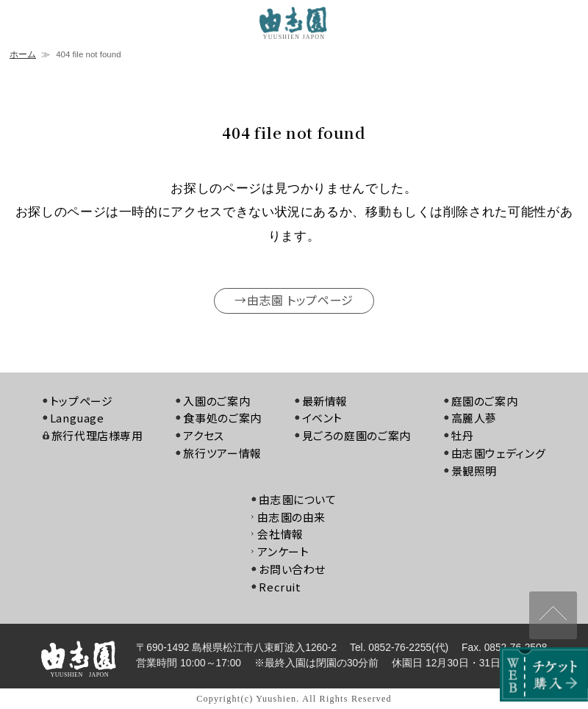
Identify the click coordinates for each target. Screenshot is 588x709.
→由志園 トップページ (294, 300)
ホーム (23, 54)
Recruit (280, 587)
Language (77, 418)
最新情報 (325, 401)
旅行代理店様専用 (97, 435)
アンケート (283, 551)
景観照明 (474, 471)
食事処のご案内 (222, 418)
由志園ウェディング (499, 453)
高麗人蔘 (474, 418)
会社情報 (280, 534)
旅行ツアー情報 (222, 453)
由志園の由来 (291, 517)
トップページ (82, 401)
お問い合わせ (292, 569)
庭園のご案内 (485, 401)
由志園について (297, 499)
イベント (323, 418)
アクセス (204, 435)
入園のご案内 (216, 401)
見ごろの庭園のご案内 (356, 435)
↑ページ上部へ (553, 615)
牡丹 (463, 435)
